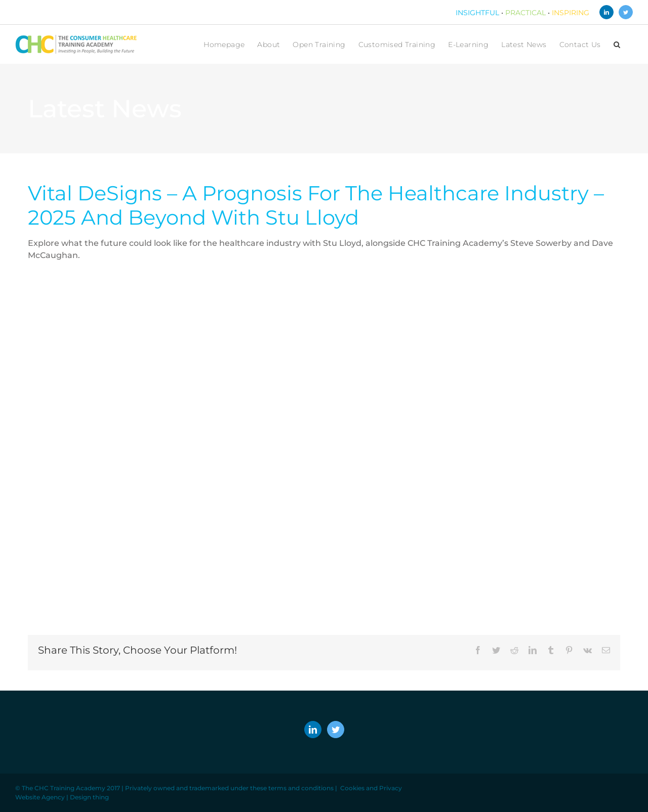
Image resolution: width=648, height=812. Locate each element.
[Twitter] (336, 730)
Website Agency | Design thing (62, 797)
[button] (617, 44)
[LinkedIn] (313, 730)
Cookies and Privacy (371, 788)
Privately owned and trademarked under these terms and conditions (229, 788)
